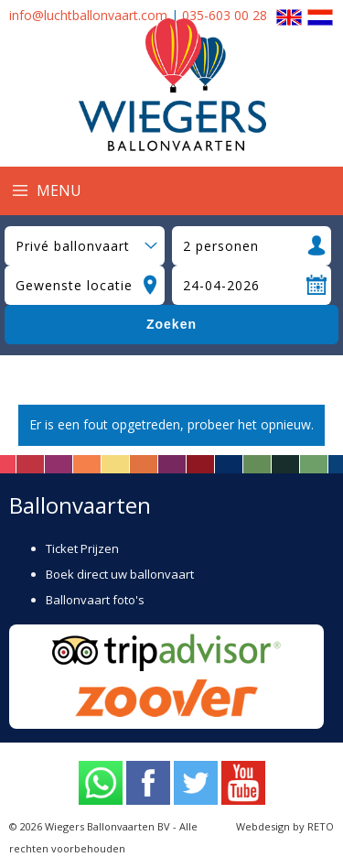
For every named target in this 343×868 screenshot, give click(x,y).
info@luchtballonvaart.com (88, 15)
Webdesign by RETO (285, 826)
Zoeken (171, 324)
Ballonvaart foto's (95, 600)
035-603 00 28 (225, 15)
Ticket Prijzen (82, 548)
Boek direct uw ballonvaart (120, 574)
